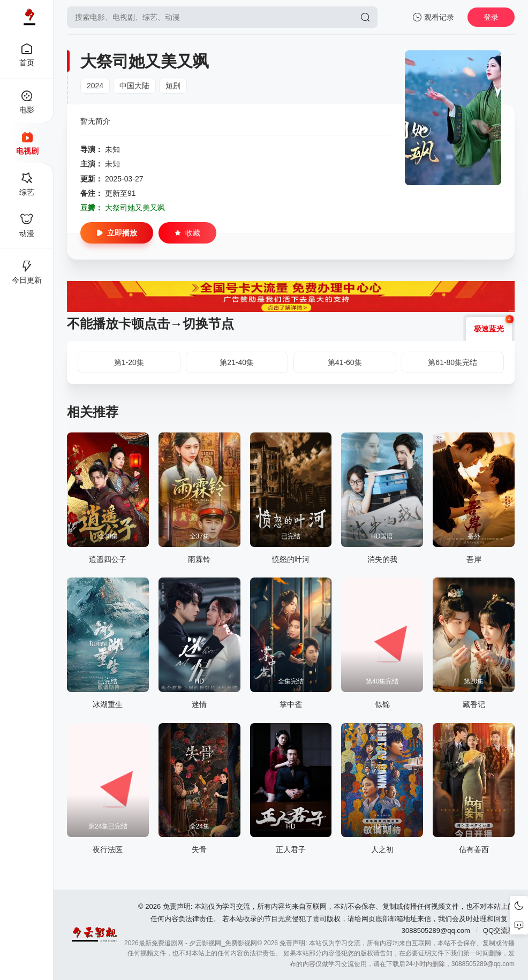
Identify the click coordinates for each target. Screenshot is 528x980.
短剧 (173, 86)
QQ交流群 (499, 930)
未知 (112, 149)
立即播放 (117, 233)
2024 (95, 86)
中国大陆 (134, 86)
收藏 (187, 233)
